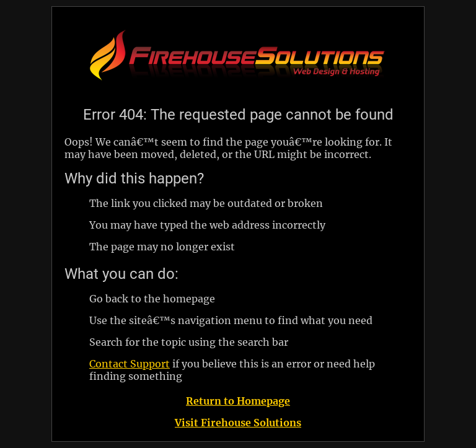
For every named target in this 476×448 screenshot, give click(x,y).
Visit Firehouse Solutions (238, 423)
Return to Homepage (238, 401)
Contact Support (130, 364)
